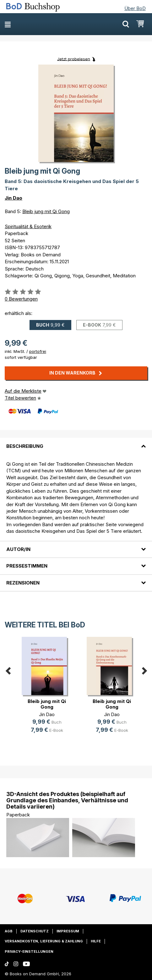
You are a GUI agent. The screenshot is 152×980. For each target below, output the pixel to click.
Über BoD (135, 8)
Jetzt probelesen (74, 59)
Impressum (68, 931)
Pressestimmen (27, 566)
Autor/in (18, 549)
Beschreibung (25, 446)
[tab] (76, 442)
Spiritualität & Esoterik (28, 226)
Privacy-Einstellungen (29, 951)
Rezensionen (23, 583)
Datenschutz (35, 931)
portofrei (38, 351)
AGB (9, 931)
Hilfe (96, 941)
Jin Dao (14, 198)
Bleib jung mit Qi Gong (46, 211)
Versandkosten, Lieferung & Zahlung (44, 941)
